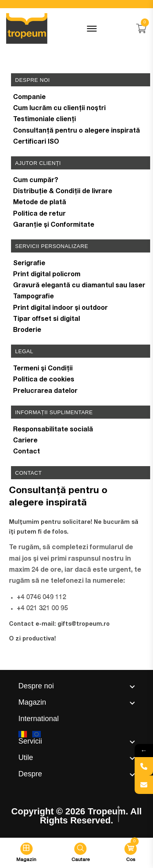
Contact (27, 452)
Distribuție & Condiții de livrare (63, 192)
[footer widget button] (76, 686)
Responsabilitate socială (53, 430)
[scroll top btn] (119, 814)
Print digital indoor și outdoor (60, 309)
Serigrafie (29, 264)
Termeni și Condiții (43, 369)
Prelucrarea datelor (45, 392)
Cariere (25, 441)
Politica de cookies (44, 380)
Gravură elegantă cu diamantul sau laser (79, 286)
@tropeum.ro (91, 625)
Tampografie (33, 297)
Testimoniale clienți (44, 120)
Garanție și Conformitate (54, 225)
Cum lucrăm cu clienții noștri (59, 109)
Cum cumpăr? (36, 181)
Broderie (27, 331)
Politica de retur (39, 214)
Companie (29, 98)
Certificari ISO (36, 142)
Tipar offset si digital (47, 320)
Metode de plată (40, 203)
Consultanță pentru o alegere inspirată (76, 131)
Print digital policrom (47, 275)
